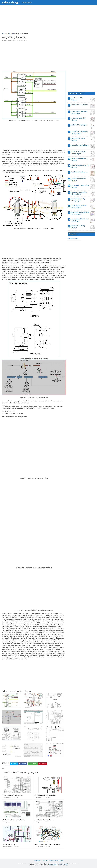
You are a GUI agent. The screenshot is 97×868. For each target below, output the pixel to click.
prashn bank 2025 (64, 865)
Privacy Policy (38, 861)
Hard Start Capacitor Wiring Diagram (45, 795)
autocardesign (11, 2)
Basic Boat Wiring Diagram (80, 105)
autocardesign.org (54, 865)
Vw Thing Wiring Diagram (79, 172)
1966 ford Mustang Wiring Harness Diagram (48, 845)
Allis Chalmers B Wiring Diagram (44, 820)
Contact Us (45, 861)
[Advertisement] (48, 19)
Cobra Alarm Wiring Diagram (80, 145)
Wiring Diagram (27, 2)
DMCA (56, 861)
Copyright (51, 861)
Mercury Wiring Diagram (10, 845)
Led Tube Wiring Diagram (79, 125)
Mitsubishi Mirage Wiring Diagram (13, 795)
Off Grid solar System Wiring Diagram (14, 820)
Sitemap (61, 861)
